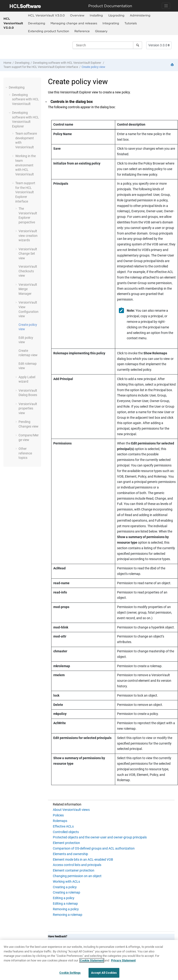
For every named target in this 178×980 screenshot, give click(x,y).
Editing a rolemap (65, 904)
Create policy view (93, 67)
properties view (28, 408)
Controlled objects (66, 832)
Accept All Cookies (104, 975)
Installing (96, 15)
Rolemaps (60, 821)
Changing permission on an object (77, 876)
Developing (37, 23)
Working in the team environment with (25, 165)
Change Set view (28, 254)
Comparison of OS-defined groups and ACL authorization (94, 848)
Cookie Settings (70, 975)
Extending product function (49, 31)
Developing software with (67, 63)
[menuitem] (46, 16)
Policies (58, 815)
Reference (82, 31)
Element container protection (74, 870)
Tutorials (131, 23)
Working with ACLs (66, 882)
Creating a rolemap (67, 892)
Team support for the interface (41, 67)
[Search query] (107, 45)
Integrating (111, 23)
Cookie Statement (92, 962)
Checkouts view (28, 271)
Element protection (66, 843)
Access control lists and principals (77, 865)
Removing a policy (66, 909)
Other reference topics (25, 453)
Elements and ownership (70, 854)
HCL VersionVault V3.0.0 (13, 23)
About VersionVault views (71, 810)
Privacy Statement (123, 962)
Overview (77, 15)
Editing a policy (64, 898)
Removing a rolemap (68, 915)
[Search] (138, 45)
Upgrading (116, 15)
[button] (7, 87)
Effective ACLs (63, 826)
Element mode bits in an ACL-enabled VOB (83, 859)
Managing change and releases (74, 23)
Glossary (101, 31)
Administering (140, 15)
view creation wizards (28, 236)
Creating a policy (65, 887)
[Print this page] (173, 65)
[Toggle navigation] (166, 6)
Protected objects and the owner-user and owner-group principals (100, 837)
